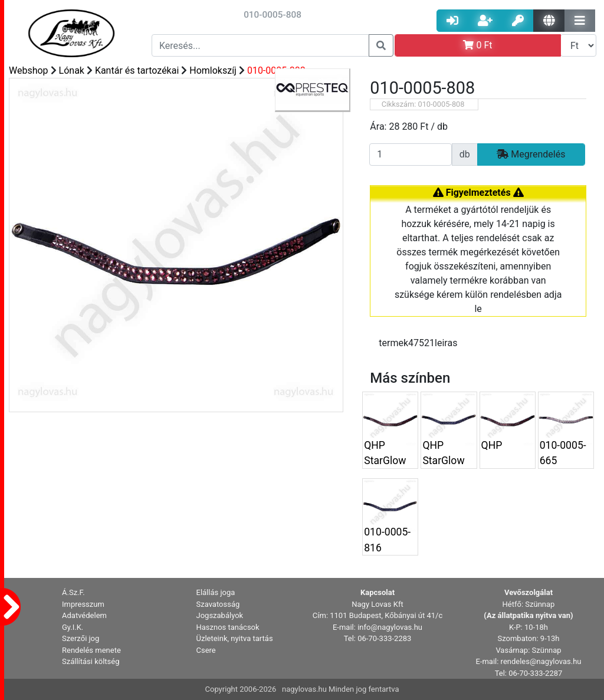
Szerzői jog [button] (81, 638)
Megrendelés (531, 154)
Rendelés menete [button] (91, 650)
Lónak (72, 70)
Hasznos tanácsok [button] (228, 627)
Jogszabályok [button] (220, 615)
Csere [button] (206, 650)
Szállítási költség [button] (91, 661)
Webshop (29, 70)
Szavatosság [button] (218, 604)
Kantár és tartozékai (137, 70)
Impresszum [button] (83, 604)
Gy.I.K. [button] (73, 627)
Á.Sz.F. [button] (73, 592)
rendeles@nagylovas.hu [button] (541, 661)
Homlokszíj (213, 70)
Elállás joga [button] (216, 592)
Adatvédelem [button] (84, 615)
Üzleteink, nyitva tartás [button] (235, 638)
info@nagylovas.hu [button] (390, 627)
